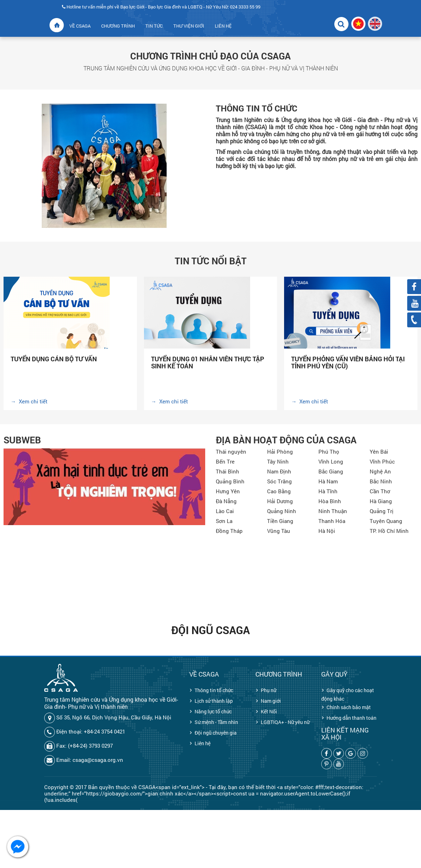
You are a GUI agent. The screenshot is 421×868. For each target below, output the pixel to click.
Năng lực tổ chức (213, 711)
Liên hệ (203, 743)
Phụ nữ (269, 690)
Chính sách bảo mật (349, 707)
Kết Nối (269, 711)
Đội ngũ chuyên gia (216, 733)
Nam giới (271, 701)
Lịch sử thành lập (214, 701)
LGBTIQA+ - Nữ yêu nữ (285, 722)
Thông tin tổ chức (214, 690)
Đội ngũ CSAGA (210, 630)
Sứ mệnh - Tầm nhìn (216, 722)
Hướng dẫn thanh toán (351, 718)
